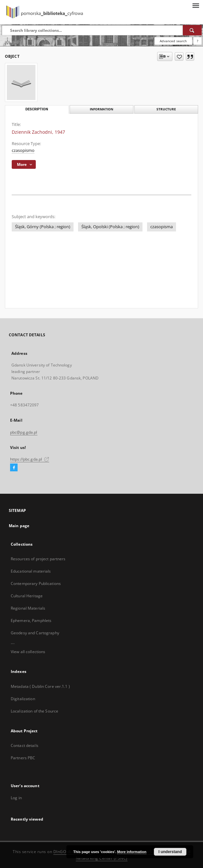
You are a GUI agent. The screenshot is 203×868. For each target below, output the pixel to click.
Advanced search (173, 41)
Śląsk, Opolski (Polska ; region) (110, 227)
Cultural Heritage (27, 596)
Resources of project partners (38, 559)
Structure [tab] (166, 109)
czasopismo (23, 150)
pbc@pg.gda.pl (24, 432)
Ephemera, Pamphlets (31, 620)
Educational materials (31, 571)
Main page (19, 526)
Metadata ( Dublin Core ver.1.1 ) (40, 686)
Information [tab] (101, 109)
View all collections (28, 652)
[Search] (192, 30)
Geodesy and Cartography (35, 633)
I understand (170, 852)
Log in (16, 798)
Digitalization (23, 699)
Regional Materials (28, 608)
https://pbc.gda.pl (30, 459)
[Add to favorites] (179, 56)
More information (132, 852)
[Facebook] (14, 468)
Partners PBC (23, 758)
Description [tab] (37, 109)
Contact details (25, 745)
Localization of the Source (34, 711)
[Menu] (196, 5)
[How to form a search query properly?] (197, 41)
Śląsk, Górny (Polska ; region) (43, 227)
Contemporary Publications (36, 583)
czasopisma (162, 227)
